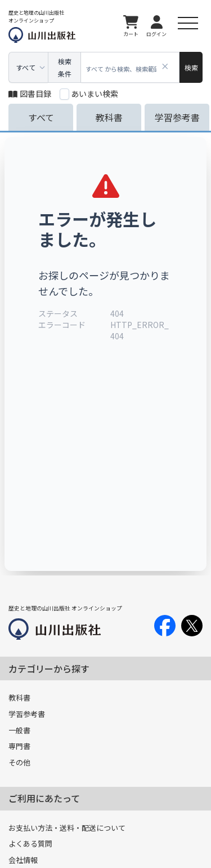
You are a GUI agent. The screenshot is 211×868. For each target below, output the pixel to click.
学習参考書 (27, 714)
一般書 (19, 730)
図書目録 (30, 94)
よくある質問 (30, 843)
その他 (19, 762)
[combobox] (130, 67)
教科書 (19, 697)
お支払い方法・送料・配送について (67, 828)
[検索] (191, 67)
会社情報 (23, 860)
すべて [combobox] (26, 67)
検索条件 (65, 67)
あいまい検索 (95, 94)
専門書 (19, 746)
